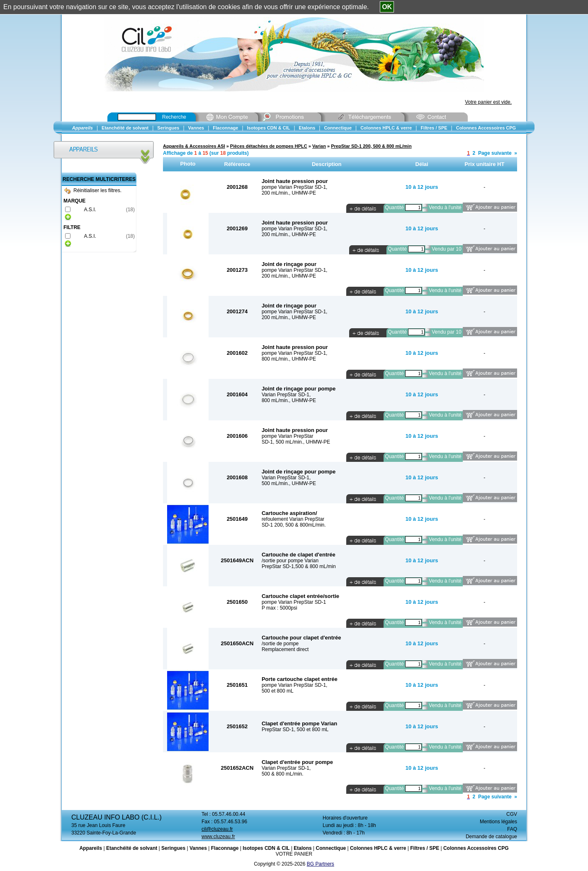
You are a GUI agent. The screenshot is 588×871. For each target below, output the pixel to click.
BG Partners (321, 864)
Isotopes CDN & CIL (266, 848)
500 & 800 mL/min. (283, 774)
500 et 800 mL (278, 691)
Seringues (173, 848)
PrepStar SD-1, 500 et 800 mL (295, 729)
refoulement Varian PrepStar (293, 519)
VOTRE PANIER (294, 854)
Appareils (91, 848)
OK (387, 7)
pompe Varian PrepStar (288, 436)
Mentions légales (498, 822)
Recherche (174, 117)
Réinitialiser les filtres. (93, 190)
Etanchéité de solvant (132, 848)
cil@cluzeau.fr (217, 829)
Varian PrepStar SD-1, (286, 395)
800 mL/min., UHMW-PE (289, 359)
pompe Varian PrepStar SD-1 (294, 602)
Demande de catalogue (491, 837)
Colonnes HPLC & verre (378, 848)
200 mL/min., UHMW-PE (289, 193)
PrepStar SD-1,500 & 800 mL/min (299, 566)
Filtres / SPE (425, 848)
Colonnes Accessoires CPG (476, 848)
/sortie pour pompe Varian (290, 561)
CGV (512, 814)
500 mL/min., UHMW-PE (289, 483)
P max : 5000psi (279, 608)
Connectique (331, 848)
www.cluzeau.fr (218, 837)
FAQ (512, 829)
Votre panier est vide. (488, 102)
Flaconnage (225, 848)
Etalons (303, 848)
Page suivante (495, 153)
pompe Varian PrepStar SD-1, (295, 187)
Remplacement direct (285, 649)
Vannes (198, 848)
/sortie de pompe (280, 644)
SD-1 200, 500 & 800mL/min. (294, 525)
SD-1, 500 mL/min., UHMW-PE (296, 442)
